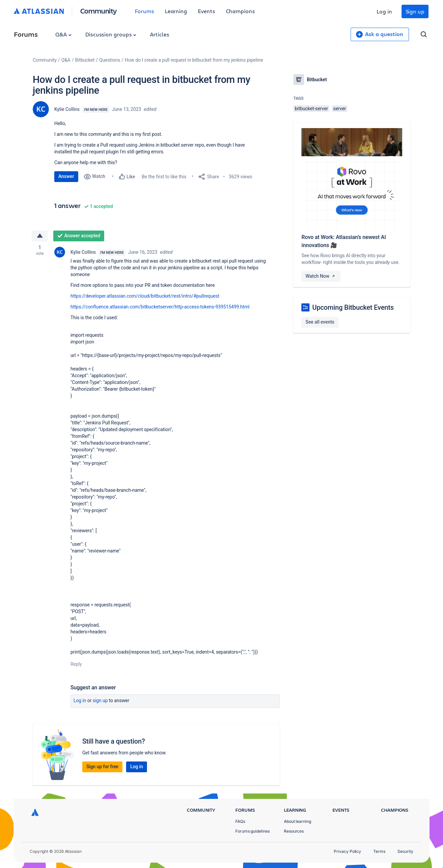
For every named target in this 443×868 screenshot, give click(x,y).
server (339, 109)
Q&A (63, 34)
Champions (240, 11)
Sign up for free (102, 767)
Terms (379, 851)
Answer (66, 176)
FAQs (240, 821)
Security (405, 851)
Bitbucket (85, 60)
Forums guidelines (253, 831)
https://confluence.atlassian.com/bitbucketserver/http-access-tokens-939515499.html (160, 307)
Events (206, 11)
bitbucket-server (311, 109)
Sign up (415, 11)
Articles (159, 34)
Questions (110, 60)
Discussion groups (111, 34)
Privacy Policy (347, 851)
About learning (298, 821)
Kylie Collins (67, 109)
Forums (144, 11)
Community (99, 11)
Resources (294, 831)
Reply (76, 664)
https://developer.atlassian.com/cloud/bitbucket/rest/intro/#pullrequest (145, 296)
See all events (320, 322)
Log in (384, 11)
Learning (176, 11)
